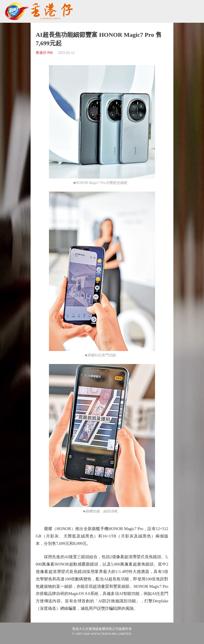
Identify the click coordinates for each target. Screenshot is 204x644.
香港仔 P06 (44, 53)
